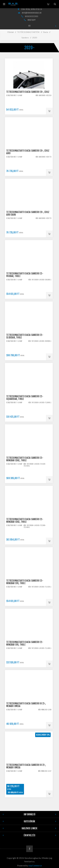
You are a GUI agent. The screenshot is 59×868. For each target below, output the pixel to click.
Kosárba (49, 111)
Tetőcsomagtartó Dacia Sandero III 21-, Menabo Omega (26, 705)
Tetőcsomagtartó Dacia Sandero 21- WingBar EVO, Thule (25, 582)
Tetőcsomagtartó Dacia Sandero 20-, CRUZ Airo (28, 152)
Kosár (48, 4)
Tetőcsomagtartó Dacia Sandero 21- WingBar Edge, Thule (25, 459)
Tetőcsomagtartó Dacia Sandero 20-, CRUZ (28, 92)
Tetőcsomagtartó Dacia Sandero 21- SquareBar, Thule (25, 398)
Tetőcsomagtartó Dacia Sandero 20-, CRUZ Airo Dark (28, 213)
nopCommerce (35, 866)
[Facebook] (29, 849)
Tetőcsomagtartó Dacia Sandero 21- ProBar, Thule (25, 275)
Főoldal (11, 32)
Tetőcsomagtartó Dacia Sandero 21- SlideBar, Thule (25, 336)
